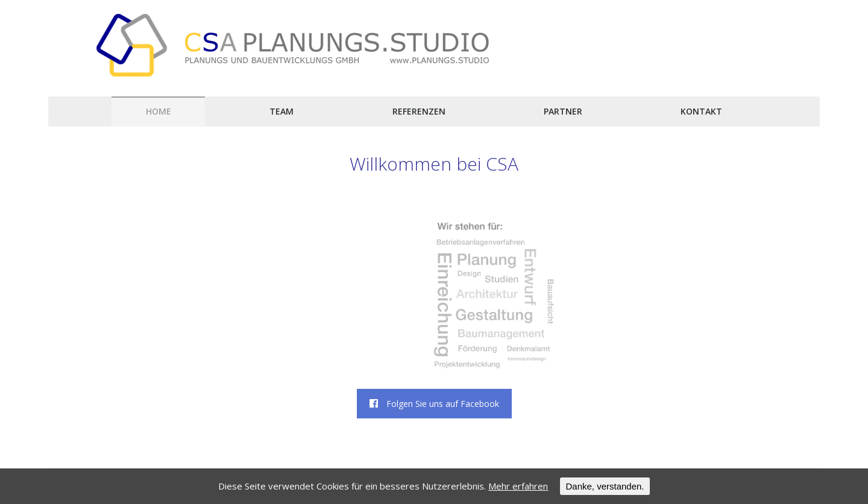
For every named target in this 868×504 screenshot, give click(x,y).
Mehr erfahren (518, 486)
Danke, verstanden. (605, 486)
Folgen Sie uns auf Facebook (434, 404)
